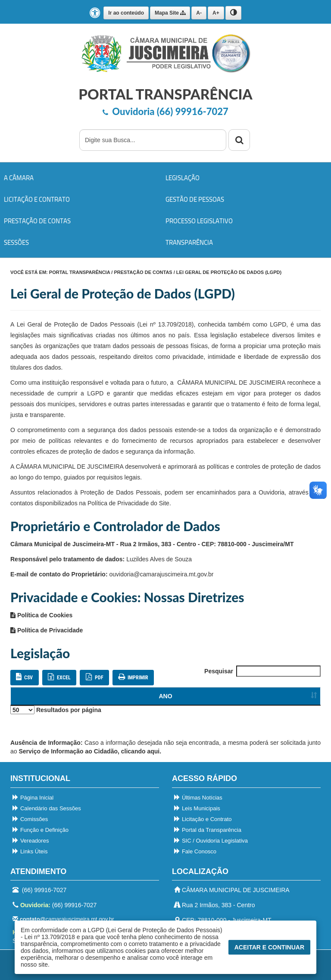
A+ (216, 13)
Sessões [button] (16, 242)
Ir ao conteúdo (126, 13)
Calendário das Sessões (47, 808)
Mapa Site (170, 13)
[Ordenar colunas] (297, 696)
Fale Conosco (195, 851)
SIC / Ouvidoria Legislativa (211, 841)
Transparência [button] (189, 242)
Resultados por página (56, 710)
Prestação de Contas (143, 272)
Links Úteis (30, 851)
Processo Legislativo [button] (199, 221)
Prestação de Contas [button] (37, 221)
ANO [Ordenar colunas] (26, 696)
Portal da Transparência (208, 830)
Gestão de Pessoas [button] (195, 199)
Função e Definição (41, 830)
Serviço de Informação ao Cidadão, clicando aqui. (90, 751)
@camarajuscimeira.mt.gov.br (63, 919)
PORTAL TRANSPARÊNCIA (80, 272)
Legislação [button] (183, 178)
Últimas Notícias (198, 798)
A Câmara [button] (19, 178)
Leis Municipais (197, 808)
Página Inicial (33, 798)
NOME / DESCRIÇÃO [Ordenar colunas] (158, 696)
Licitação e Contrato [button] (37, 199)
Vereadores (31, 841)
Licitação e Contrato (203, 819)
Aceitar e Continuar (269, 947)
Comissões (30, 819)
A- (199, 13)
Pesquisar (262, 671)
